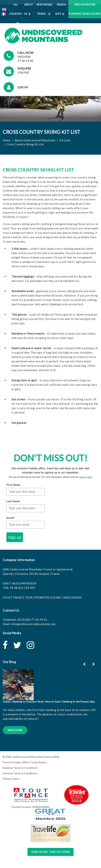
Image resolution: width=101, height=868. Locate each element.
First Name (13, 485)
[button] (94, 664)
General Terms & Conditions (20, 773)
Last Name (13, 501)
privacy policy (86, 477)
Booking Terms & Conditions (20, 768)
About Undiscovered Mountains (35, 140)
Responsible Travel (45, 9)
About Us (29, 9)
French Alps (61, 9)
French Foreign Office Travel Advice (25, 762)
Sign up (15, 537)
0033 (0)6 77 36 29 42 (32, 620)
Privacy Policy (11, 779)
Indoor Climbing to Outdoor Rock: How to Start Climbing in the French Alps (49, 702)
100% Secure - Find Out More (51, 852)
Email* (11, 518)
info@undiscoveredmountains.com (33, 624)
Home (6, 140)
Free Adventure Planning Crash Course (85, 9)
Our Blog (9, 662)
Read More (15, 730)
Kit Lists (65, 140)
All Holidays (16, 11)
